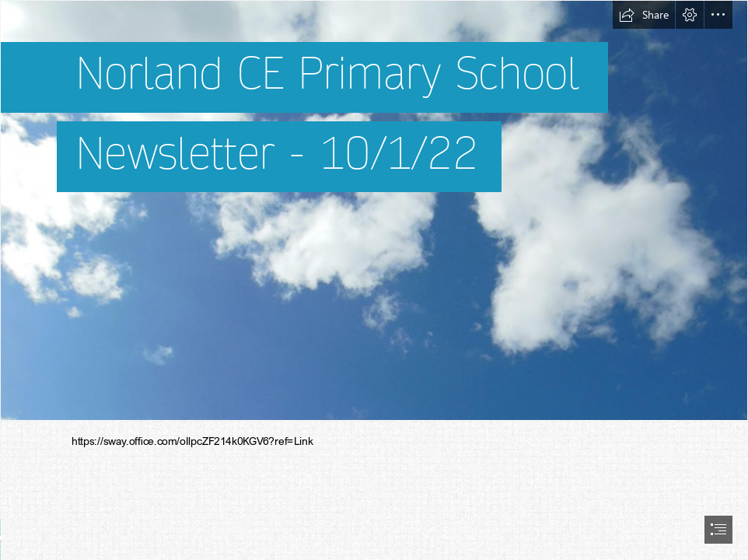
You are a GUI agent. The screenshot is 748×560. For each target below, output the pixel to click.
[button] (644, 15)
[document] (374, 280)
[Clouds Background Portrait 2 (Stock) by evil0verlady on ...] (374, 210)
